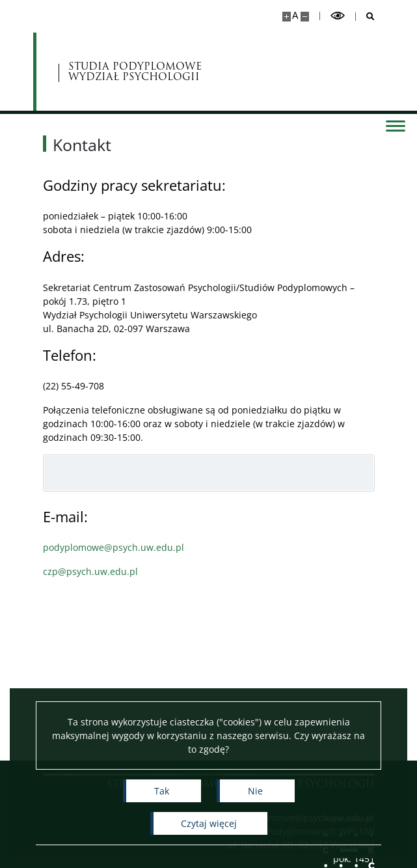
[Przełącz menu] (394, 125)
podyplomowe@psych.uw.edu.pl (114, 547)
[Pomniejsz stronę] (305, 17)
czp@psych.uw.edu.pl (90, 571)
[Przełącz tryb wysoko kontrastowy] (338, 16)
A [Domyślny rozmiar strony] (295, 15)
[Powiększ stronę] (287, 17)
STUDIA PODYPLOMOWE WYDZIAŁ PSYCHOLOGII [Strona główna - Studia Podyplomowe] (136, 72)
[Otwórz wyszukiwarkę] (365, 17)
